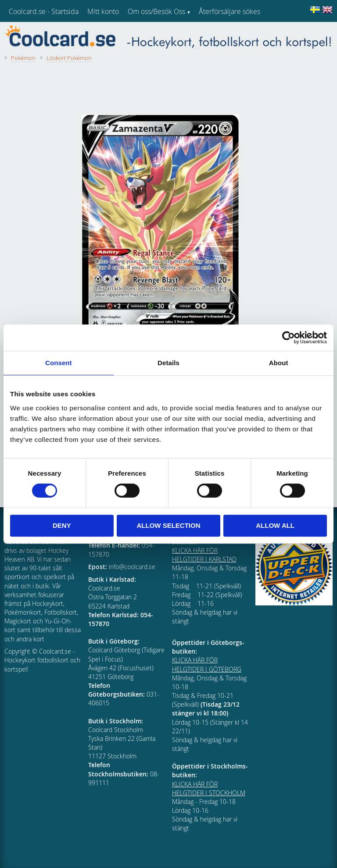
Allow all (275, 525)
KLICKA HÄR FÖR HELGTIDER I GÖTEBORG (207, 664)
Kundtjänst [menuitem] (215, 34)
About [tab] (279, 363)
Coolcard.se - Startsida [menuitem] (44, 11)
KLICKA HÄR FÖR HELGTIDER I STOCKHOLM (209, 788)
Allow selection (168, 525)
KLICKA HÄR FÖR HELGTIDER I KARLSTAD (204, 555)
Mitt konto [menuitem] (103, 11)
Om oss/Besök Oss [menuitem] (156, 11)
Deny (62, 525)
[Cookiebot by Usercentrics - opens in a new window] (289, 338)
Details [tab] (168, 363)
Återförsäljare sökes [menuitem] (229, 11)
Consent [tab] (59, 363)
